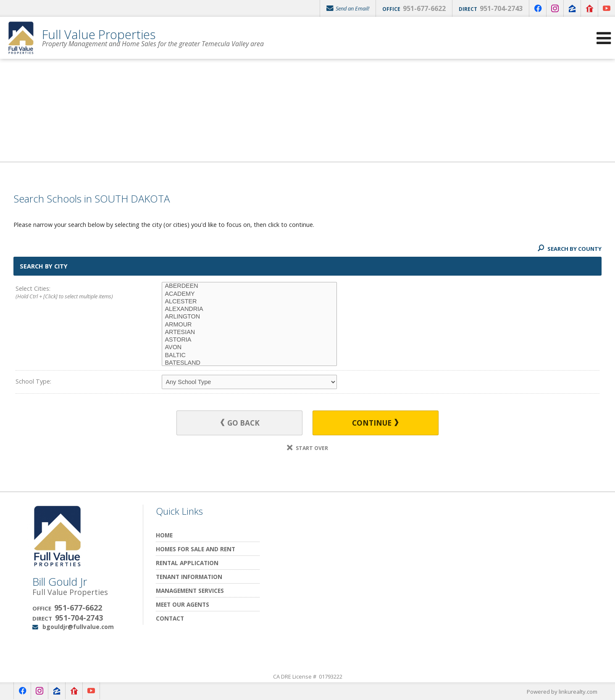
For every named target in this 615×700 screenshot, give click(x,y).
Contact (170, 618)
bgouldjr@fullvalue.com (78, 627)
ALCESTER (249, 302)
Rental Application (187, 563)
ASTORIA (249, 340)
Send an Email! (348, 8)
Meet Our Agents (183, 604)
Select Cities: (74, 293)
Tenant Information (189, 577)
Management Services (190, 591)
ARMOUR (249, 325)
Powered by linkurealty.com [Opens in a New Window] (562, 692)
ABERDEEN (249, 286)
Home (164, 535)
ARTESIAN (249, 332)
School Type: (33, 381)
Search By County (570, 249)
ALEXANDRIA (249, 309)
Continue (375, 423)
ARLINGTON (249, 317)
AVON (249, 347)
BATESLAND (249, 363)
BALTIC (249, 355)
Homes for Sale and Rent (196, 549)
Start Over (307, 448)
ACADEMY (249, 294)
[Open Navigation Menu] (604, 38)
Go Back (240, 423)
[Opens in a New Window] (538, 8)
